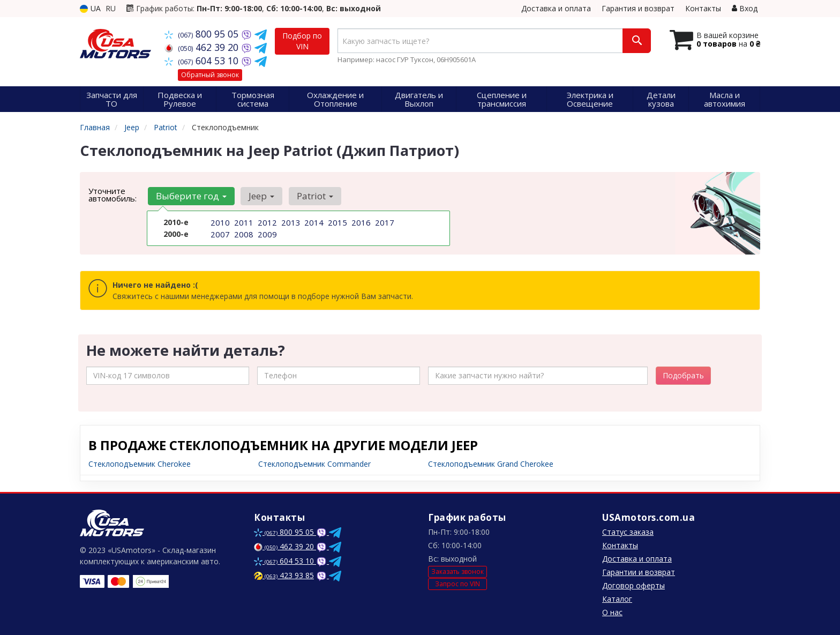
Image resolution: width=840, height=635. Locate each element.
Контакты (703, 8)
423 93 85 (284, 575)
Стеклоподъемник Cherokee (140, 464)
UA (90, 8)
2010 (219, 222)
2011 (243, 222)
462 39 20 (203, 47)
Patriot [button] (310, 196)
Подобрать (683, 375)
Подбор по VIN (302, 41)
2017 (384, 222)
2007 (219, 233)
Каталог (617, 599)
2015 (336, 222)
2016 (360, 222)
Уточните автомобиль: (112, 195)
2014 (313, 222)
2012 (266, 222)
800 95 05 (203, 34)
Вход (745, 8)
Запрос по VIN (457, 584)
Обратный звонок (210, 75)
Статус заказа (628, 532)
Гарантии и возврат (639, 572)
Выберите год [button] (190, 196)
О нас (612, 612)
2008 (243, 233)
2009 (266, 233)
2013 (290, 222)
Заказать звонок (457, 571)
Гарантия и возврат (638, 8)
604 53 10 (203, 61)
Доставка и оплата (556, 8)
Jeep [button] (259, 196)
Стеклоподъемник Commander (314, 464)
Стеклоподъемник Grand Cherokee (491, 464)
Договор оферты (633, 585)
